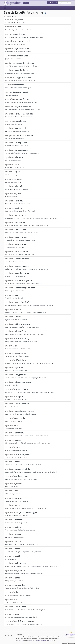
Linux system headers (37, 405)
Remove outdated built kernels (37, 43)
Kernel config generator (37, 159)
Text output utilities (37, 93)
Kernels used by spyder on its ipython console (37, 79)
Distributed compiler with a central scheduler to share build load (37, 434)
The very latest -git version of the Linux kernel (37, 238)
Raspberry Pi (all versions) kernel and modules (37, 412)
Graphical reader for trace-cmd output (37, 86)
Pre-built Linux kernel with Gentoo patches (37, 115)
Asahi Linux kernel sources (37, 260)
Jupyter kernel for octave (37, 57)
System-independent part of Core (37, 21)
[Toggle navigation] (5, 8)
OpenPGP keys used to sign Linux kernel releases (37, 64)
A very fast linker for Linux (37, 601)
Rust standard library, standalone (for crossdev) (37, 209)
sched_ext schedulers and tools (37, 166)
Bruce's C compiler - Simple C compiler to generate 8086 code (37, 311)
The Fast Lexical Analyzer (37, 427)
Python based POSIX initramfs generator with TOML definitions (37, 507)
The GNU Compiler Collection (37, 296)
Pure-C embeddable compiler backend (37, 594)
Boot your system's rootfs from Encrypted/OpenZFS (37, 325)
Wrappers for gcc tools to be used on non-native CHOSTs (37, 623)
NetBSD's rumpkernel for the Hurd (37, 144)
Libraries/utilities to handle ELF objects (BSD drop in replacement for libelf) (37, 362)
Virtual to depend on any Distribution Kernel (37, 28)
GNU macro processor (37, 492)
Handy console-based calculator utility (37, 347)
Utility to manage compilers (37, 420)
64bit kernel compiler (37, 173)
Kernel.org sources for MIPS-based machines (37, 253)
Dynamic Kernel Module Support (37, 318)
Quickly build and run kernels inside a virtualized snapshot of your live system (37, 565)
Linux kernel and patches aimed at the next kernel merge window (37, 608)
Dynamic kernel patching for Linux (37, 188)
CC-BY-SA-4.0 (21, 640)
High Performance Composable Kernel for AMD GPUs (37, 108)
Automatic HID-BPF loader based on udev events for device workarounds (37, 304)
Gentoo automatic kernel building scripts (37, 130)
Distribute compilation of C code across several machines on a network (37, 441)
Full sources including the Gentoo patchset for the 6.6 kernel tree (37, 267)
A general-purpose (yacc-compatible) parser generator (37, 550)
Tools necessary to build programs (37, 456)
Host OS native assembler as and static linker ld (37, 478)
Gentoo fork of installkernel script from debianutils (37, 151)
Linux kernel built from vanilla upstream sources (37, 72)
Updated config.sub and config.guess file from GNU (37, 586)
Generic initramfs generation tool (37, 536)
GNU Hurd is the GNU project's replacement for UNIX (37, 543)
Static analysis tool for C (37, 180)
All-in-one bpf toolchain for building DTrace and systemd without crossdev (37, 391)
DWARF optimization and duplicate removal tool (37, 615)
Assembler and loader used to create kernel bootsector (37, 463)
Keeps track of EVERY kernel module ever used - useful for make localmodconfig (37, 470)
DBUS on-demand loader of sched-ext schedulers (37, 231)
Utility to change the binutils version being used (37, 340)
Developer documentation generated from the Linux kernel (37, 333)
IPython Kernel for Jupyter (37, 122)
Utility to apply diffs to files (37, 579)
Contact (69, 635)
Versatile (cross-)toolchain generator (37, 354)
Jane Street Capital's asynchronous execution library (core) (37, 35)
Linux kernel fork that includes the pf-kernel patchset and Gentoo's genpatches (37, 217)
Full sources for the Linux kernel (37, 275)
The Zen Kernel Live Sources (37, 246)
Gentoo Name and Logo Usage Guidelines (41, 640)
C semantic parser (37, 195)
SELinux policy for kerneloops (37, 137)
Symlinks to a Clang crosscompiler (37, 514)
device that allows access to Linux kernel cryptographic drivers (37, 376)
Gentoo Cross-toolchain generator (37, 521)
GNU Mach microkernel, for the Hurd (37, 369)
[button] (52, 3)
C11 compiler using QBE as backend (37, 449)
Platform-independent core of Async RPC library (37, 101)
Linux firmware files (37, 383)
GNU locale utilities (37, 485)
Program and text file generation (37, 398)
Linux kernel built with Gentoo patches (37, 50)
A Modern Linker (37, 557)
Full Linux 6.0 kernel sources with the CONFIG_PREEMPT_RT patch (37, 224)
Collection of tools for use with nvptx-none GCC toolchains (37, 572)
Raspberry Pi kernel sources (37, 289)
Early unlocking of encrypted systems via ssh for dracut (37, 282)
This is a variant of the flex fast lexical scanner (37, 528)
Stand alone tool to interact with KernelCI (37, 202)
